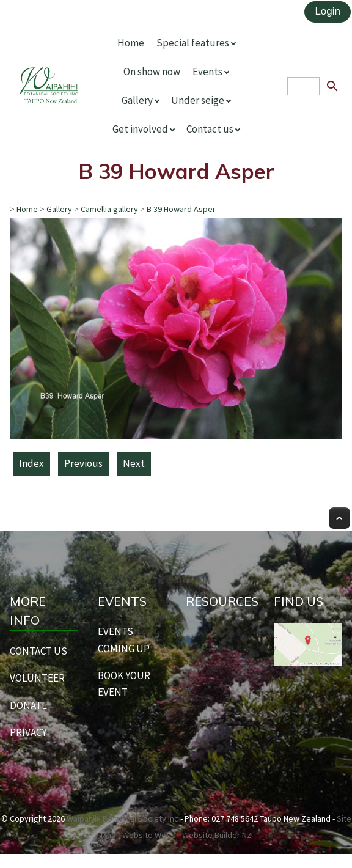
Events (207, 72)
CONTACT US (38, 651)
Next (134, 463)
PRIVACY (28, 732)
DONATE (28, 705)
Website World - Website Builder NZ (187, 835)
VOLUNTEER (37, 678)
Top (339, 518)
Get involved (140, 129)
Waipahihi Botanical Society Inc (123, 818)
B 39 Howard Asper (181, 209)
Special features (193, 43)
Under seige (198, 100)
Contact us (210, 129)
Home (131, 43)
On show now (152, 72)
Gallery (137, 100)
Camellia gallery (109, 209)
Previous (83, 463)
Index (31, 463)
